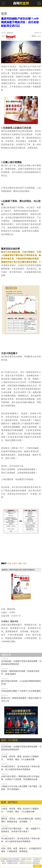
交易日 (15, 563)
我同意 (37, 866)
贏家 (20, 563)
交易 (9, 563)
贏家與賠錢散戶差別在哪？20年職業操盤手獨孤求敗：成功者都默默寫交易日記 (20, 22)
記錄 (25, 563)
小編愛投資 (11, 37)
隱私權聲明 (28, 861)
